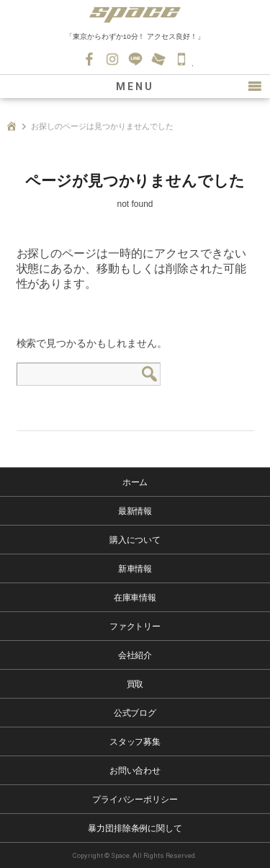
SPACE (135, 14)
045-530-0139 (181, 59)
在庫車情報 (135, 598)
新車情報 (135, 569)
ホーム (135, 482)
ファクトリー (135, 626)
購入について (135, 540)
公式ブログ (135, 713)
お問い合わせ (158, 59)
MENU (135, 87)
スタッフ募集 (135, 742)
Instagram (112, 59)
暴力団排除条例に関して (135, 828)
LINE (135, 59)
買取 (135, 684)
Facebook (89, 59)
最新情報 (135, 511)
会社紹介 (135, 655)
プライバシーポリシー (135, 800)
